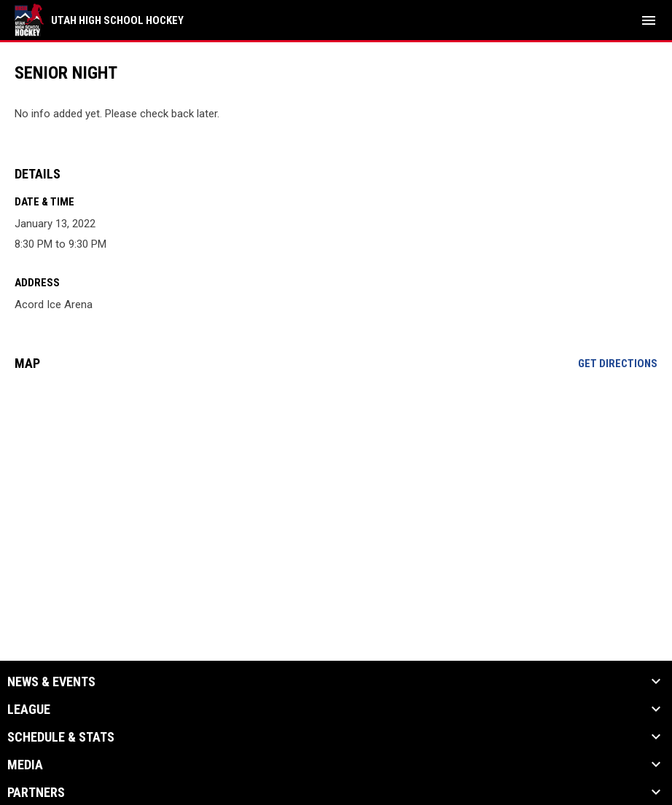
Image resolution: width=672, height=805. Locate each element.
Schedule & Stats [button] (61, 737)
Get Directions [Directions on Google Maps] (618, 364)
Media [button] (25, 765)
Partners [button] (36, 793)
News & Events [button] (51, 682)
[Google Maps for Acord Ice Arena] (336, 494)
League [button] (29, 710)
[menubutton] (649, 20)
